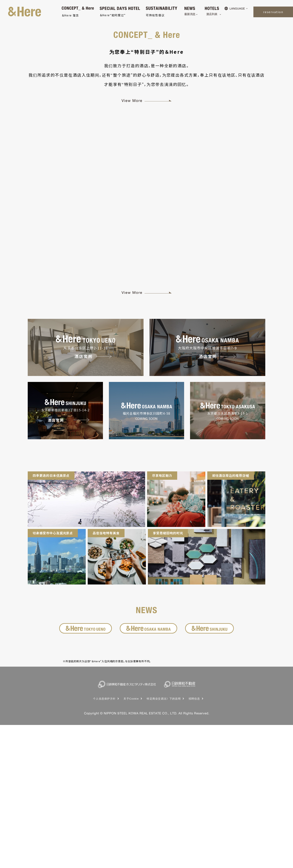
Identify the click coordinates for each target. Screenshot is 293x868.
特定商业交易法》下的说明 (164, 842)
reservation (273, 12)
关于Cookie (131, 842)
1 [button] (144, 138)
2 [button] (149, 138)
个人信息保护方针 (104, 842)
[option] (146, 72)
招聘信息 (194, 842)
